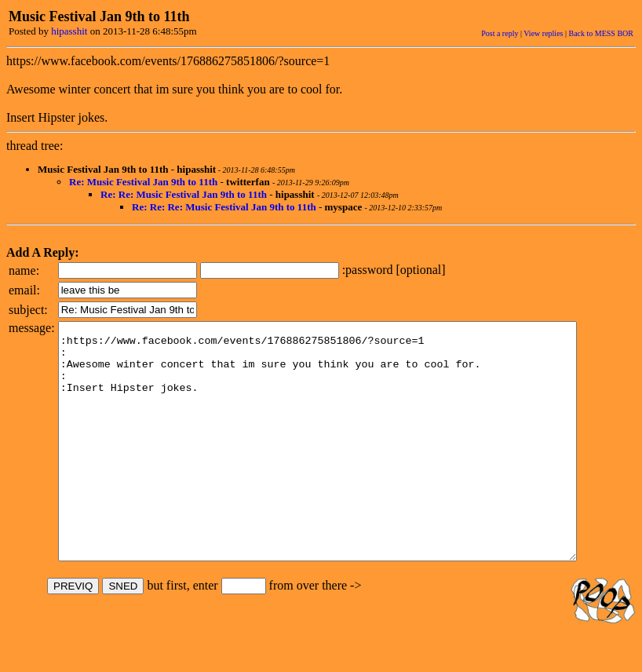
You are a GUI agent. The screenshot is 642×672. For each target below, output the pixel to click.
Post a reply (500, 33)
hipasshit (69, 31)
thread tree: (35, 146)
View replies (543, 33)
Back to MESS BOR (601, 33)
